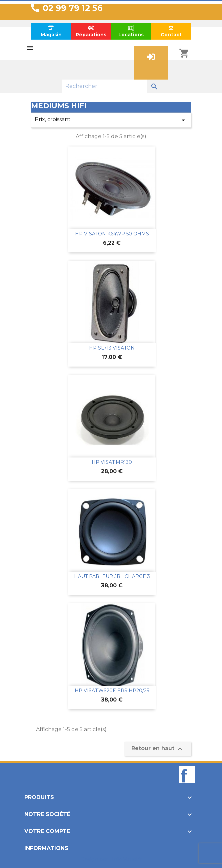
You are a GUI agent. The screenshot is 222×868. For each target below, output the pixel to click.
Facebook (187, 786)
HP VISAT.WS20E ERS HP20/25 (112, 691)
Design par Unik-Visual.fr (111, 859)
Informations (46, 848)
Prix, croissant (111, 120)
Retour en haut (158, 749)
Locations (131, 31)
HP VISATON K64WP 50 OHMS (112, 234)
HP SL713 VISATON (112, 348)
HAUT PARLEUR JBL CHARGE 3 (112, 576)
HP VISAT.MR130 (112, 462)
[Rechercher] (104, 86)
